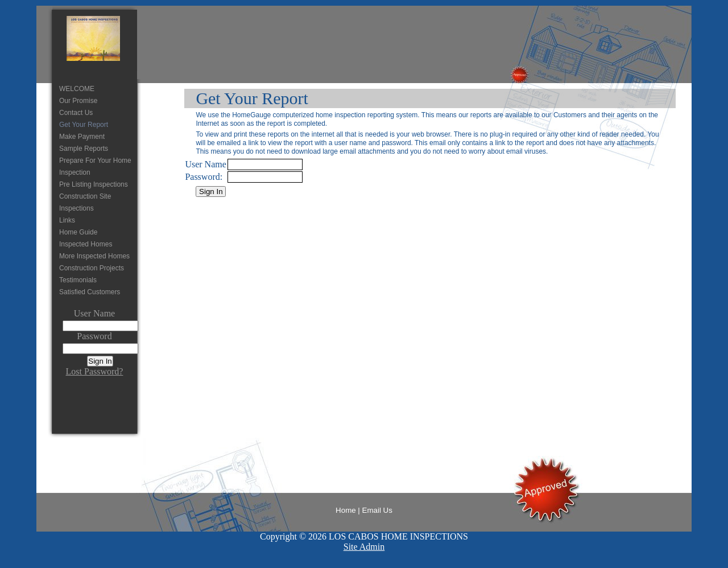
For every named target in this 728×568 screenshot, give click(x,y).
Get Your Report (84, 125)
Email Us (377, 510)
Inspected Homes (86, 244)
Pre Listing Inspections (94, 184)
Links (67, 220)
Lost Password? (95, 371)
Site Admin (364, 547)
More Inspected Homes (94, 256)
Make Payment (82, 137)
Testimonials (78, 280)
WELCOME (77, 89)
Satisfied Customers (90, 292)
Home (346, 510)
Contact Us (76, 113)
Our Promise (78, 101)
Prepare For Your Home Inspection (95, 166)
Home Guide (78, 232)
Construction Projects (92, 268)
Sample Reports (84, 149)
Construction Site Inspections (85, 202)
